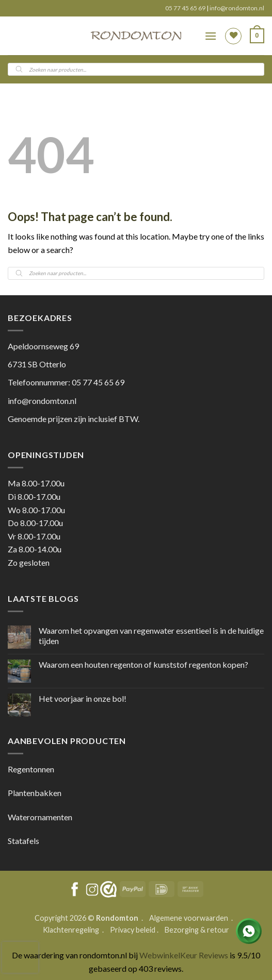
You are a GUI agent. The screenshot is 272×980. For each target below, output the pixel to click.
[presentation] (20, 957)
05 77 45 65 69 (186, 8)
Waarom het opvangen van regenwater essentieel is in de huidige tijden (151, 635)
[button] (211, 36)
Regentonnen (31, 769)
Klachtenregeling (71, 930)
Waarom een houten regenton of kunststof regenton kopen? (143, 664)
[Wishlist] (233, 36)
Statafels (23, 841)
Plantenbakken (35, 793)
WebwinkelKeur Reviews (184, 955)
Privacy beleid (133, 930)
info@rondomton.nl (237, 8)
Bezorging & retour (197, 930)
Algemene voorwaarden (189, 918)
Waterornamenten (40, 817)
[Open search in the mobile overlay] (136, 69)
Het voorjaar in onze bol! (83, 698)
